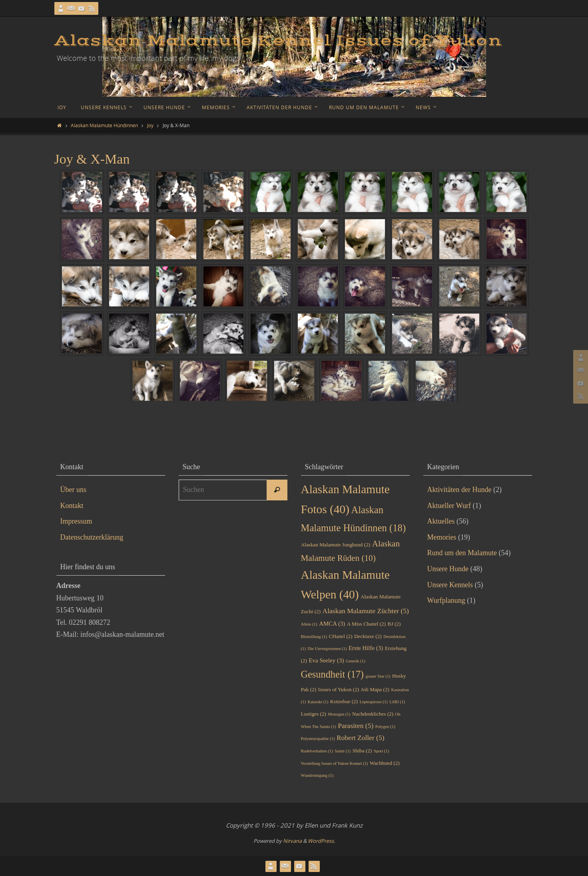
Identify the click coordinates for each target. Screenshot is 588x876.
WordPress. (321, 841)
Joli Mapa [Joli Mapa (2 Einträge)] (375, 689)
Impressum (76, 521)
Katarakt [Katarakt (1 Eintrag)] (318, 702)
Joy (150, 125)
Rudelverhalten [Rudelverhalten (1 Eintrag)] (317, 751)
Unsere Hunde (448, 569)
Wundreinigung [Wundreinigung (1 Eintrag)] (317, 775)
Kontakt (72, 506)
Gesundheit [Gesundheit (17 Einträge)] (332, 674)
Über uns (74, 490)
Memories (442, 537)
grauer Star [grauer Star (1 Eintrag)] (378, 676)
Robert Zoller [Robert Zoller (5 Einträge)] (361, 738)
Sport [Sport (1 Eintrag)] (381, 751)
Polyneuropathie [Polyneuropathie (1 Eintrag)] (318, 739)
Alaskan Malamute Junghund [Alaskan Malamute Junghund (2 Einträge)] (336, 545)
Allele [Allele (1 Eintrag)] (309, 624)
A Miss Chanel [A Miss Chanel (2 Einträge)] (366, 624)
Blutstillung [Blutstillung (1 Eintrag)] (314, 637)
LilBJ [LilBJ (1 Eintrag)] (397, 702)
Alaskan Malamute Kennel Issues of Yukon (278, 41)
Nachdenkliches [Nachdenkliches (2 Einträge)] (373, 714)
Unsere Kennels (450, 585)
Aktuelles (441, 521)
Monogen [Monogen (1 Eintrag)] (339, 714)
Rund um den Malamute (462, 553)
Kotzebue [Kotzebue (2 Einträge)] (344, 701)
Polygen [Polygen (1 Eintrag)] (385, 727)
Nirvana (292, 841)
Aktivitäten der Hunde (459, 490)
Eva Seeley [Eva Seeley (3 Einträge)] (326, 660)
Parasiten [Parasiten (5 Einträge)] (356, 726)
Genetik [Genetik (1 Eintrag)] (356, 661)
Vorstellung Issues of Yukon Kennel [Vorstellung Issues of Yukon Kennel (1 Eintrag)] (335, 763)
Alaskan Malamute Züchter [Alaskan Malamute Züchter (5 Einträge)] (366, 611)
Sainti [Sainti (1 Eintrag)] (343, 751)
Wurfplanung (446, 600)
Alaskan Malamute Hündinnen (104, 125)
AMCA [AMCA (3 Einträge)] (332, 624)
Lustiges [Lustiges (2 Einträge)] (314, 714)
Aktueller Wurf (449, 506)
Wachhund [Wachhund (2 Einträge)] (385, 763)
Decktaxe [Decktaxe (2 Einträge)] (368, 636)
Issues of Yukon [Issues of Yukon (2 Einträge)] (339, 689)
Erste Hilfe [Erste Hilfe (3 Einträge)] (366, 648)
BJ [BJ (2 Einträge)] (394, 624)
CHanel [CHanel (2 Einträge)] (340, 636)
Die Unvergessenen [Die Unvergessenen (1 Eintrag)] (327, 649)
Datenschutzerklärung (92, 537)
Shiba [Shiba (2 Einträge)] (362, 751)
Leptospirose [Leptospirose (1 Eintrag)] (374, 702)
